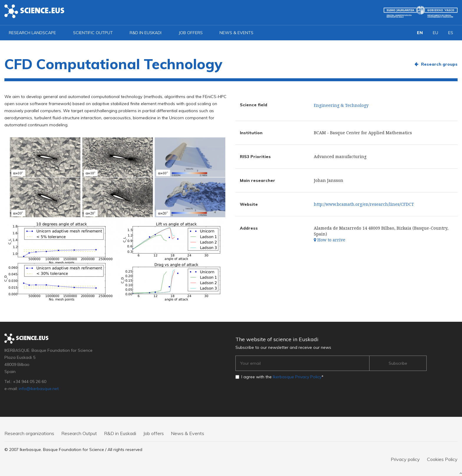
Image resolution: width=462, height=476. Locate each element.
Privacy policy (405, 459)
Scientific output (93, 33)
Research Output (79, 433)
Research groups (439, 64)
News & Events (236, 33)
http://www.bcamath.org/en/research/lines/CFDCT (364, 204)
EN (420, 33)
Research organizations (29, 433)
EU (435, 33)
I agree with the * (282, 377)
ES (451, 33)
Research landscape (32, 33)
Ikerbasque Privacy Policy (297, 377)
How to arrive (330, 240)
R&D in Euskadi (146, 33)
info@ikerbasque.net (39, 389)
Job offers (191, 33)
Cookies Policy (442, 459)
